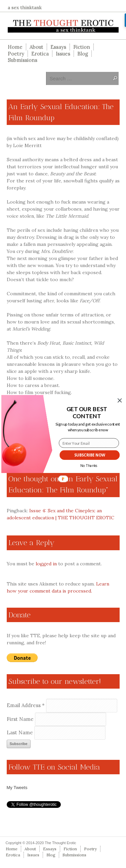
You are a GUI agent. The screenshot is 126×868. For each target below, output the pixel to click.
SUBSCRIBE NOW (89, 455)
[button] (87, 413)
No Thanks (89, 466)
